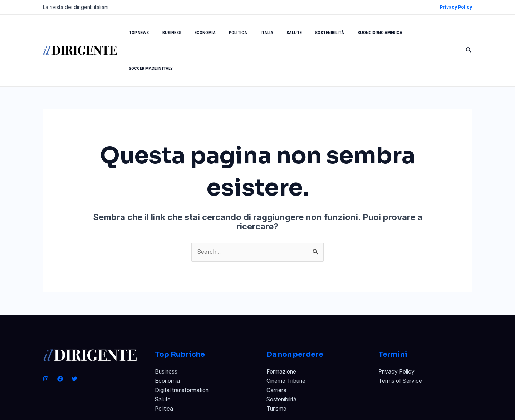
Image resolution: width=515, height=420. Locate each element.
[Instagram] (46, 343)
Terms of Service (402, 346)
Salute (163, 364)
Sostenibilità (283, 364)
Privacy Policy (398, 336)
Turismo (278, 374)
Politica (165, 374)
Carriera (278, 355)
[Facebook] (60, 343)
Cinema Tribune (288, 346)
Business (167, 336)
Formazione (283, 336)
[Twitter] (74, 343)
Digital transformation (184, 355)
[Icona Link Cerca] (469, 33)
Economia (168, 346)
